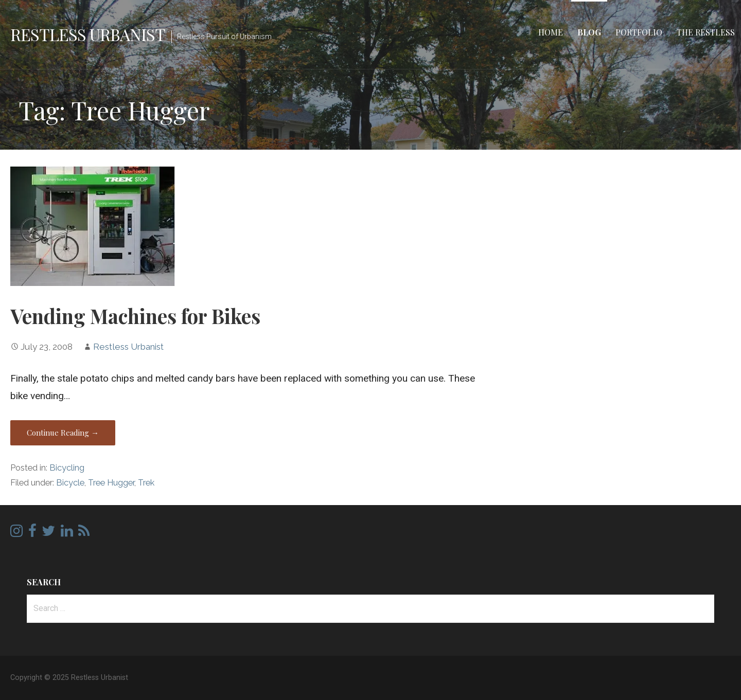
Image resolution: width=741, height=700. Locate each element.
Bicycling (67, 468)
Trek (146, 483)
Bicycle (70, 483)
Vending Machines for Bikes (135, 316)
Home (551, 32)
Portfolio (639, 32)
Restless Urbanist (88, 34)
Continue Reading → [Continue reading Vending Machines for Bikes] (63, 433)
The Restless (706, 32)
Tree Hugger (111, 483)
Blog (589, 32)
